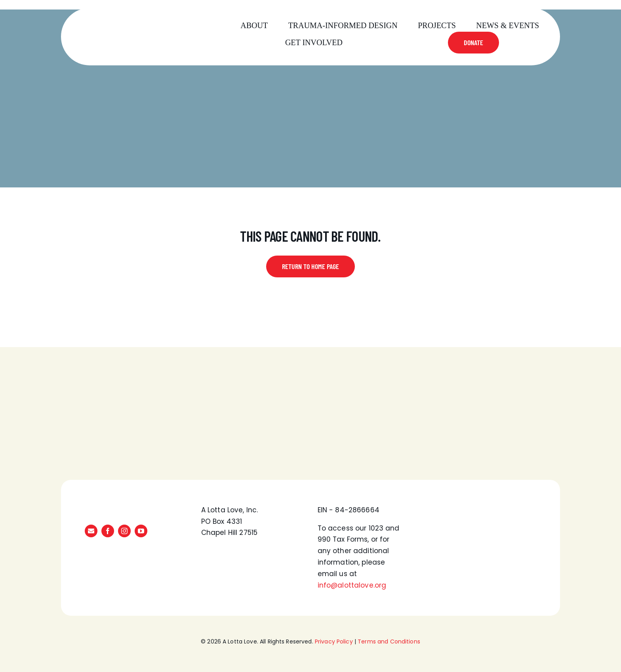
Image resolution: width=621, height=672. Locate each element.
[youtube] (141, 531)
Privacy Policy (334, 641)
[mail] (91, 531)
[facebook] (108, 531)
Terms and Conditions (389, 641)
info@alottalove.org (352, 585)
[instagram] (124, 531)
